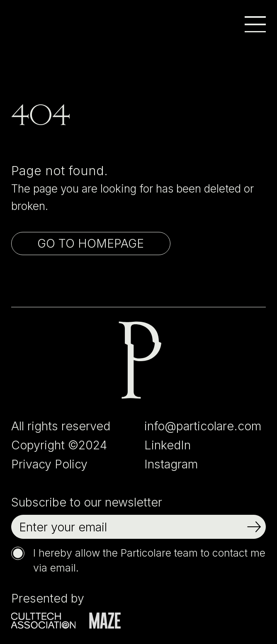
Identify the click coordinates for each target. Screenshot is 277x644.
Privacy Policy (49, 464)
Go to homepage (91, 243)
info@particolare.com (203, 426)
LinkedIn (168, 445)
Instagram (171, 464)
